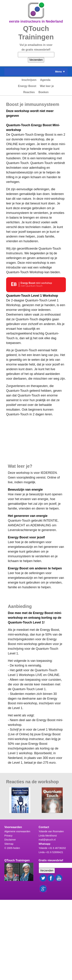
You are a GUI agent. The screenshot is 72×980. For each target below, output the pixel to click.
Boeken (44, 92)
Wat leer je (47, 86)
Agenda (45, 80)
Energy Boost (27, 86)
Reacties (29, 92)
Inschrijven (29, 80)
